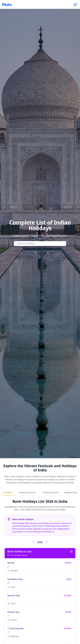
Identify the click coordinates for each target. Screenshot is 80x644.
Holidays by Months (27, 492)
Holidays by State (50, 492)
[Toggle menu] (75, 5)
